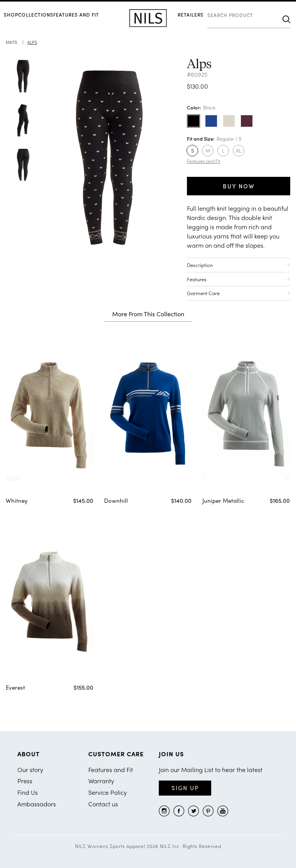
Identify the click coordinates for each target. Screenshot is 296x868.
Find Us (28, 792)
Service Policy (108, 792)
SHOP (11, 15)
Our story (30, 770)
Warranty (101, 781)
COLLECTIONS (36, 15)
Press (25, 781)
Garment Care (203, 293)
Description (200, 265)
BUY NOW (239, 186)
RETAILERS (191, 15)
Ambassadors (37, 804)
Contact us (103, 804)
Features (197, 279)
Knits (11, 42)
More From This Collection (148, 314)
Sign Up (185, 788)
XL (239, 150)
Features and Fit (76, 15)
